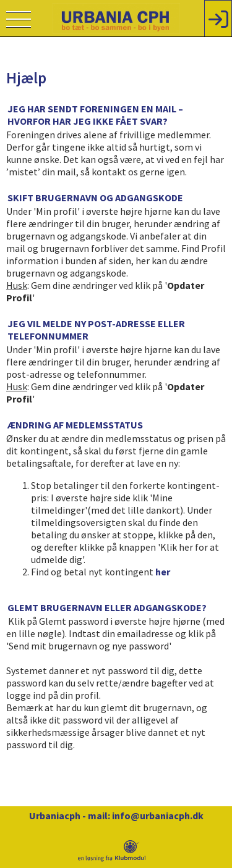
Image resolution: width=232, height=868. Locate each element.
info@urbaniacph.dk (158, 816)
